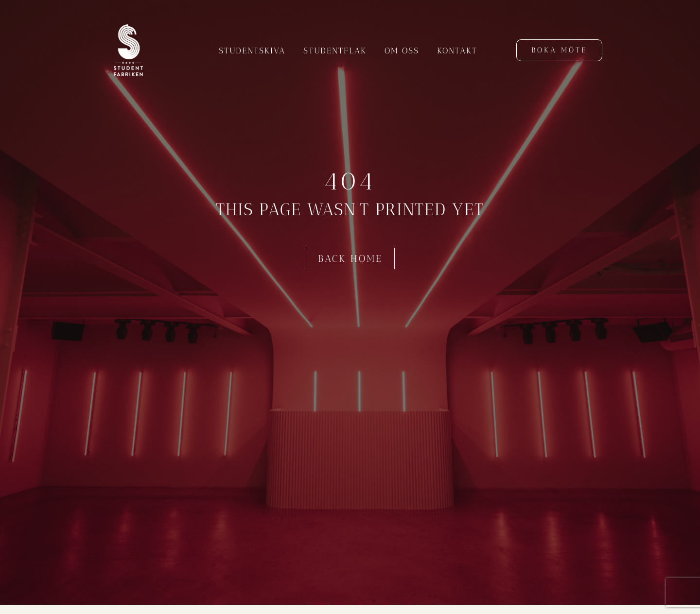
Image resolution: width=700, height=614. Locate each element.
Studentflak (335, 51)
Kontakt (457, 51)
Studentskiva (252, 51)
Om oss (402, 51)
